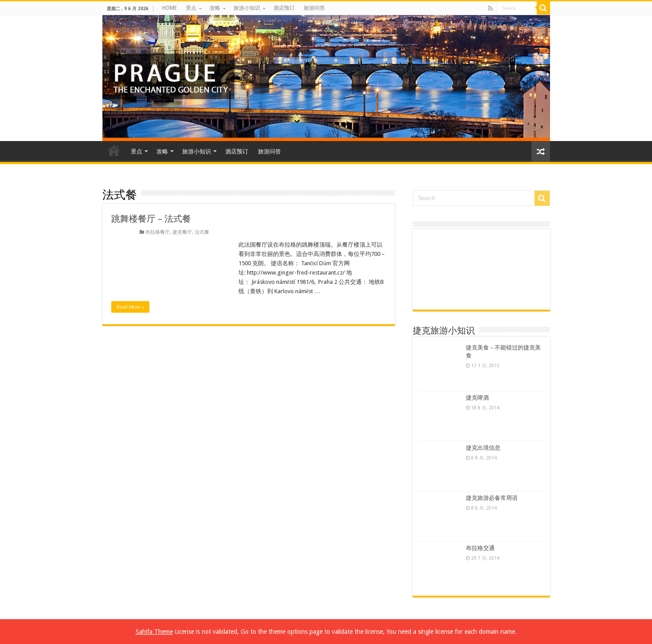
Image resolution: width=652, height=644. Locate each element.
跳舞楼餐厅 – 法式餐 (151, 219)
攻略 (215, 8)
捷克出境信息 (483, 448)
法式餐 (202, 232)
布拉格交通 (480, 548)
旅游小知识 (247, 8)
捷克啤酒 (477, 398)
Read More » (131, 307)
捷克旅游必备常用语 (492, 498)
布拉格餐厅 (158, 232)
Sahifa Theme (154, 632)
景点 (191, 8)
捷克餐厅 (182, 232)
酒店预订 (284, 8)
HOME (170, 8)
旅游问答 (314, 8)
